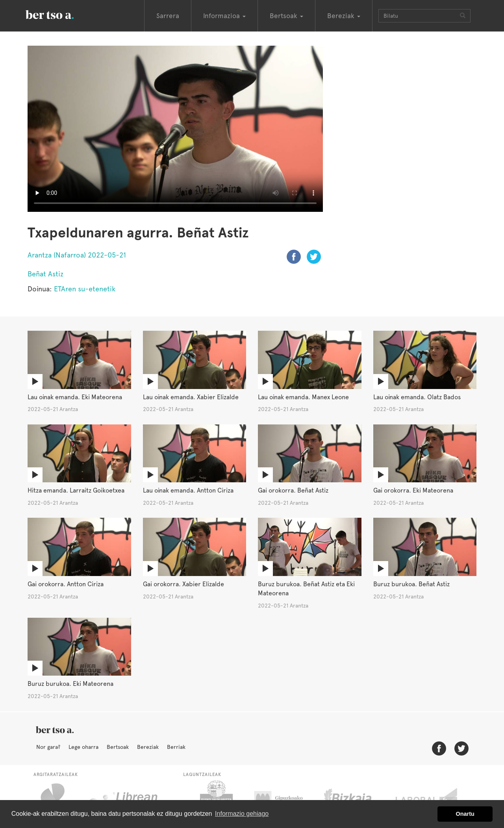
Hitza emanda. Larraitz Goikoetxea (76, 490)
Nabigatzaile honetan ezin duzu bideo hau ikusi (175, 129)
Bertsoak (118, 747)
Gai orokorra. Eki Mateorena (413, 490)
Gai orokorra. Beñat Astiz (293, 490)
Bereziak (148, 747)
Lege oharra (83, 747)
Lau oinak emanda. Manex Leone (303, 397)
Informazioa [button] (224, 16)
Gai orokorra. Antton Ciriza (66, 584)
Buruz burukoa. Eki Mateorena (70, 684)
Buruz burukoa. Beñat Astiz (411, 584)
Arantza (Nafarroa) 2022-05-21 (77, 255)
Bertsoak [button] (286, 16)
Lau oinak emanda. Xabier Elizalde (191, 397)
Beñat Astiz (45, 274)
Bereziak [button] (344, 16)
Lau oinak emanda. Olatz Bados (417, 397)
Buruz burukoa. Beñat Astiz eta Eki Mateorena (306, 589)
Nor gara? (48, 747)
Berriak (176, 747)
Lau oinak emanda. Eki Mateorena (75, 397)
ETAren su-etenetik (85, 289)
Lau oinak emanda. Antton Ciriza (188, 490)
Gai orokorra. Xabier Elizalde (183, 584)
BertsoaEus (61, 14)
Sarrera (168, 16)
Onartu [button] (465, 814)
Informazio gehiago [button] (242, 814)
